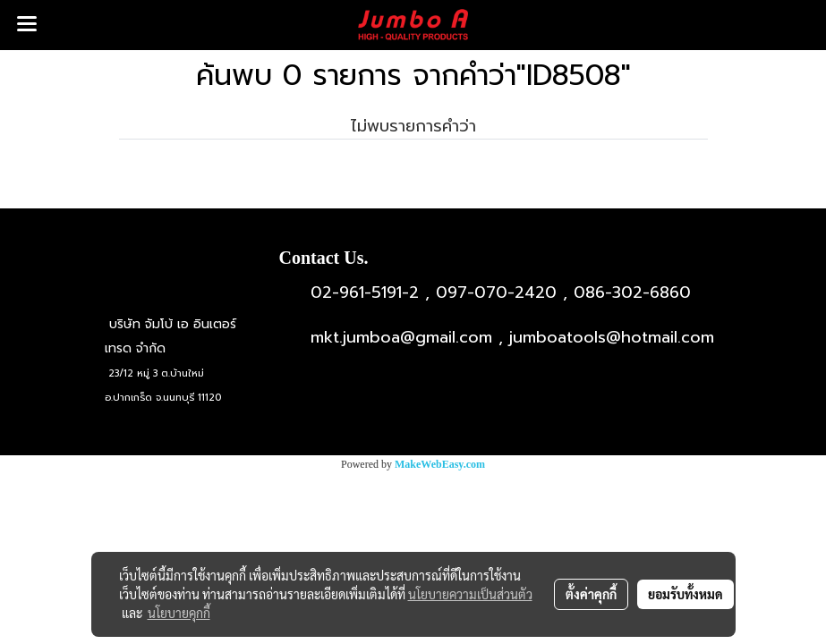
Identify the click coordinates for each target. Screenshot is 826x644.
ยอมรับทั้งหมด (685, 594)
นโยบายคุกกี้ (179, 613)
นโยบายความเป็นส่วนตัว (470, 594)
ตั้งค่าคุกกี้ (591, 594)
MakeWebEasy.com (440, 464)
